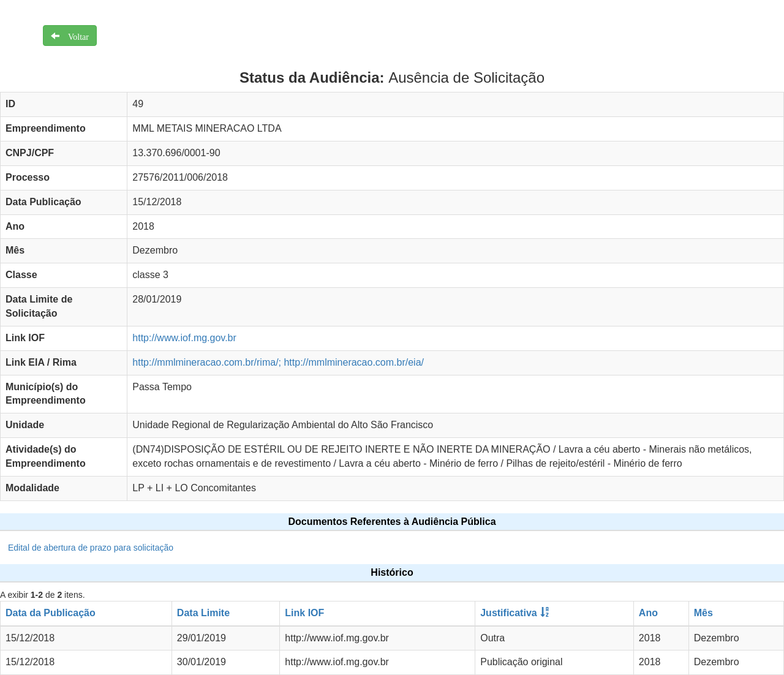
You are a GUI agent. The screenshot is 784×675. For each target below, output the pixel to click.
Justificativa (508, 613)
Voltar (74, 36)
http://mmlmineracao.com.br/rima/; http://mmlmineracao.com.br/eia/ (278, 362)
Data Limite (203, 613)
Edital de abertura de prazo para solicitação (91, 548)
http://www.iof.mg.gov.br (184, 338)
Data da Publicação (51, 613)
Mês (703, 613)
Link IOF (304, 613)
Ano (648, 613)
